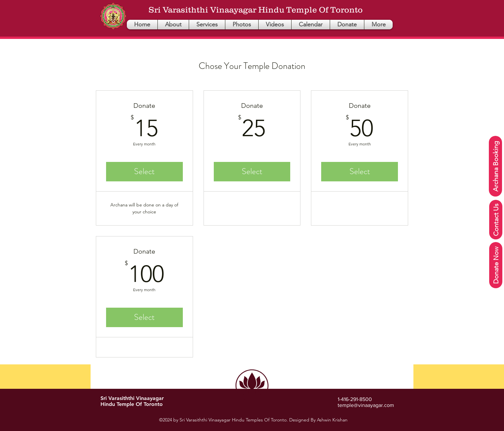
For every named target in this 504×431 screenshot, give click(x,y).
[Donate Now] (496, 265)
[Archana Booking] (495, 166)
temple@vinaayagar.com (366, 405)
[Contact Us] (496, 220)
